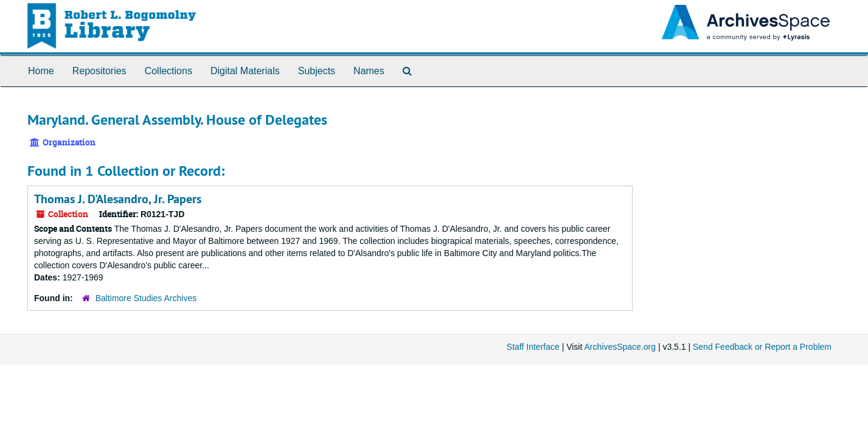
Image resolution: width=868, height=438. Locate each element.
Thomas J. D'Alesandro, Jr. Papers (118, 199)
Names (369, 71)
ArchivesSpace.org (620, 347)
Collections (168, 71)
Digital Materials (245, 71)
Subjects (317, 71)
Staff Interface (533, 347)
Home (41, 71)
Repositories (99, 71)
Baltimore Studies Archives (146, 298)
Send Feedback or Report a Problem (762, 347)
